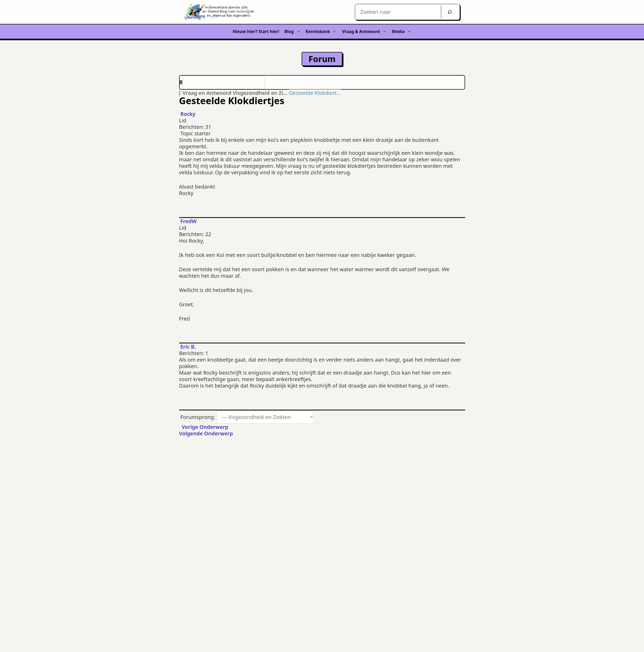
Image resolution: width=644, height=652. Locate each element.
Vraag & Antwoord (366, 32)
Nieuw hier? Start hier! (256, 31)
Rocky (188, 114)
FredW (188, 221)
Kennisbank (323, 32)
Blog (294, 32)
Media (403, 32)
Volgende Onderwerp (207, 433)
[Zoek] (450, 12)
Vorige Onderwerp (204, 427)
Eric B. (188, 347)
